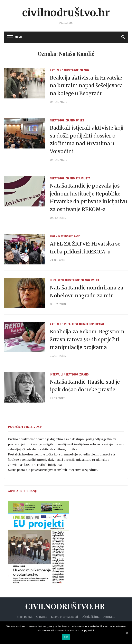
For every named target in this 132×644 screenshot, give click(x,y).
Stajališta (83, 178)
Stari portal (25, 617)
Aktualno (57, 70)
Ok (66, 637)
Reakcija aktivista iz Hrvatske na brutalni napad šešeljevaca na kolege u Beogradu (86, 86)
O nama (42, 617)
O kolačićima (91, 617)
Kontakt (109, 617)
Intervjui (56, 374)
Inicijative (57, 280)
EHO (52, 236)
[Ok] (127, 633)
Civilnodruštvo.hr (66, 13)
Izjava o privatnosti (64, 617)
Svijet (80, 120)
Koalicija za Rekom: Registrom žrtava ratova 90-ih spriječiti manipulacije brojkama (87, 339)
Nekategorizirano (76, 70)
